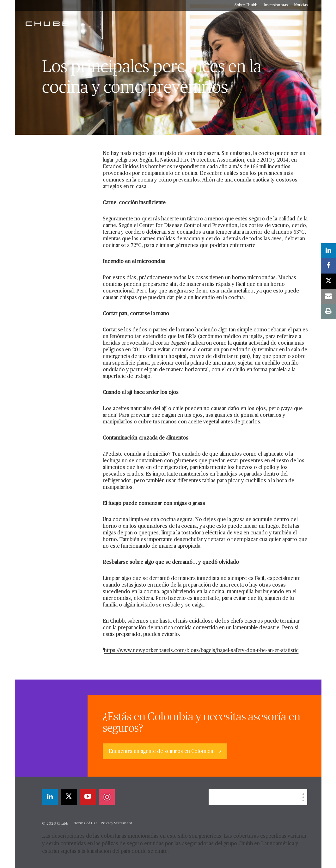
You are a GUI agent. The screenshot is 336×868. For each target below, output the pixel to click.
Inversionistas (276, 5)
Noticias (301, 5)
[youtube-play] (88, 797)
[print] (328, 311)
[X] (69, 797)
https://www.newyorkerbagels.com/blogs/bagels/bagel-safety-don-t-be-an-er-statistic (201, 651)
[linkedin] (50, 797)
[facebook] (328, 266)
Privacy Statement (116, 823)
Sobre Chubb (246, 5)
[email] (328, 296)
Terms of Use (86, 823)
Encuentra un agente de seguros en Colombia (162, 752)
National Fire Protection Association (202, 160)
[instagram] (107, 797)
